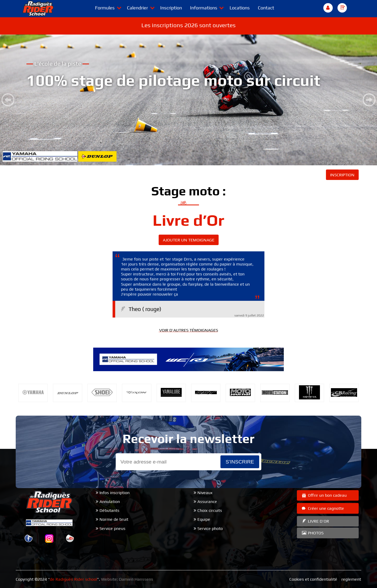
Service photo (210, 528)
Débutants (109, 510)
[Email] (168, 462)
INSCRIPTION (342, 175)
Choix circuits (210, 510)
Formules (105, 8)
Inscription (171, 8)
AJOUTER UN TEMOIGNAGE (189, 240)
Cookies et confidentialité (313, 579)
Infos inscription (115, 493)
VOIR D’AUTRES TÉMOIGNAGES (189, 330)
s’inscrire (240, 462)
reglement (351, 579)
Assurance (207, 502)
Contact (266, 8)
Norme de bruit (114, 519)
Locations (240, 8)
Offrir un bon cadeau (324, 495)
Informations (204, 8)
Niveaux (205, 493)
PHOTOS (312, 533)
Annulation (110, 502)
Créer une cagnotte (323, 508)
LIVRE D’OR (315, 521)
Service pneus (112, 528)
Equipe (204, 519)
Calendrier (137, 8)
